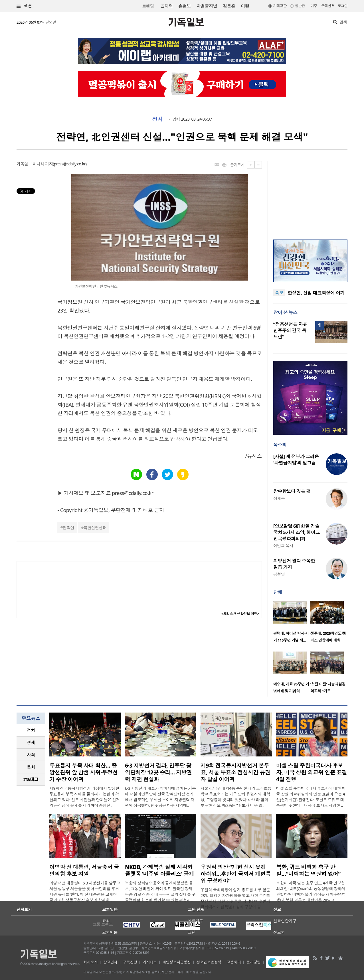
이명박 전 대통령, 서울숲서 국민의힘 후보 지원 (84, 871)
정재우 (279, 498)
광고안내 (110, 962)
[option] (292, 623)
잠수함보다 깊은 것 (292, 491)
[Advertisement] (310, 197)
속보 (279, 293)
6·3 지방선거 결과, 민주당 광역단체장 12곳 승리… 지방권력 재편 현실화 (158, 772)
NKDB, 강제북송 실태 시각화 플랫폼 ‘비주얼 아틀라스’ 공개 (159, 871)
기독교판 (280, 6)
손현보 (184, 6)
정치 (157, 119)
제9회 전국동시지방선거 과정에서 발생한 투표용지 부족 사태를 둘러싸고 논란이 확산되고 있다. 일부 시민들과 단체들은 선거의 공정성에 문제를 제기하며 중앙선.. (85, 797)
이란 (245, 6)
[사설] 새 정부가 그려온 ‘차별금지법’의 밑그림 (296, 460)
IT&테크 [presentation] (31, 779)
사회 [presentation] (31, 755)
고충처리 (234, 962)
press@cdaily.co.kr (70, 164)
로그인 (343, 6)
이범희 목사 (283, 546)
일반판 (300, 6)
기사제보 (150, 962)
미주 (314, 6)
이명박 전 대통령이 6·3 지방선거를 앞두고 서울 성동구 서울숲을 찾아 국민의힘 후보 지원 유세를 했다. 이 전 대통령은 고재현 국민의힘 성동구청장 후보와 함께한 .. (85, 891)
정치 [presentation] (31, 730)
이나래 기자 (43, 164)
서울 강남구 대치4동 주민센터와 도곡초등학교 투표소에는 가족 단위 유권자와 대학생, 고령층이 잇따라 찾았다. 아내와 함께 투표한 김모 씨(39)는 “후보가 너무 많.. (236, 797)
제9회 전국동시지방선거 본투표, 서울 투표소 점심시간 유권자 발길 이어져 (235, 772)
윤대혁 (166, 6)
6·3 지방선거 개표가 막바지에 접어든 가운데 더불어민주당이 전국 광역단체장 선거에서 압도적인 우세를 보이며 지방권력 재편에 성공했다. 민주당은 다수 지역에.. (160, 797)
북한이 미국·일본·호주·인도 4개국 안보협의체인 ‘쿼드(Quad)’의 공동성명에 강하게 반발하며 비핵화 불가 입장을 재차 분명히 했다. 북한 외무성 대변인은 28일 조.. (311, 891)
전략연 (68, 528)
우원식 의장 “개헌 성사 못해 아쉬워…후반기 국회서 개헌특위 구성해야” (236, 874)
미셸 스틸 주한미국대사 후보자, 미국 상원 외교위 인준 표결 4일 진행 (312, 772)
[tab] (31, 730)
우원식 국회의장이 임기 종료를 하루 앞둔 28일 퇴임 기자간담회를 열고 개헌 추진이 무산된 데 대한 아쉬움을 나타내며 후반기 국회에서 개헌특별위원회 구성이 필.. (235, 898)
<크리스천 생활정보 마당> (240, 614)
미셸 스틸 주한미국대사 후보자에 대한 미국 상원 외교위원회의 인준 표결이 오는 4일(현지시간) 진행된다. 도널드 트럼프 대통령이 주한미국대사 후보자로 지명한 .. (311, 797)
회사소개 (90, 962)
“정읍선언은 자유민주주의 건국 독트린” (290, 330)
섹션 (24, 6)
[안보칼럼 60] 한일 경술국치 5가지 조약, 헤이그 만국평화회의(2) (297, 532)
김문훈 (229, 6)
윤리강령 (254, 962)
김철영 (279, 574)
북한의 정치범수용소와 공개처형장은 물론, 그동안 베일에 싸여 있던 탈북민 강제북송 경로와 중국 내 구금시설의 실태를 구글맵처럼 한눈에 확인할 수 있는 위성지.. (160, 891)
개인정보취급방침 (177, 962)
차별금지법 (207, 6)
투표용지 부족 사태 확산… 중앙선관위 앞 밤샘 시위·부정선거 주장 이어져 (83, 772)
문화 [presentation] (31, 767)
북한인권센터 (95, 528)
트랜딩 (148, 6)
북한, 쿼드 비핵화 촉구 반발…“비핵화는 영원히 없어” (308, 871)
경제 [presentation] (31, 742)
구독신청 (328, 6)
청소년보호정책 (209, 962)
